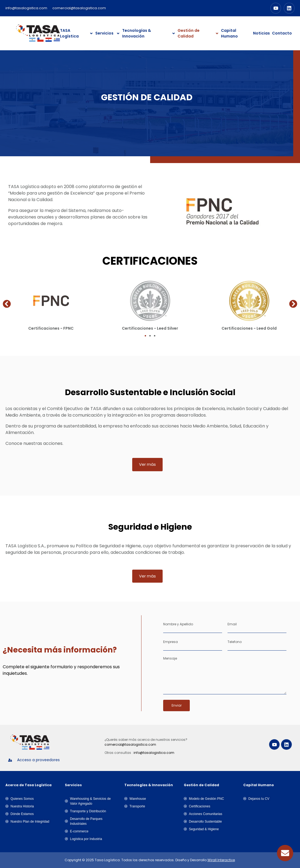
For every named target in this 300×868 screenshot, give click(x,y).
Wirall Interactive (221, 860)
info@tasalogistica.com (154, 753)
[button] (7, 304)
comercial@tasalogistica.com (130, 744)
